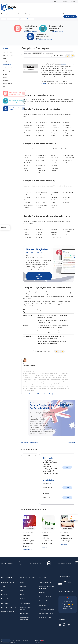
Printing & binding (8, 68)
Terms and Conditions (47, 609)
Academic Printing (41, 14)
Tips (4, 87)
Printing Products (28, 577)
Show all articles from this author (40, 394)
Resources (67, 14)
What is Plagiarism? (8, 611)
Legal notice (43, 605)
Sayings (5, 74)
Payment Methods (45, 597)
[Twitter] (69, 624)
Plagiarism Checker (8, 582)
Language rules (7, 65)
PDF (22, 590)
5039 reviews (68, 607)
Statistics (5, 80)
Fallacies (5, 61)
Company (43, 577)
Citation (5, 58)
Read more (26, 549)
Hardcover (5, 603)
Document (24, 586)
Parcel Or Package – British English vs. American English (29, 541)
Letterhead (24, 599)
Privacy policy (44, 601)
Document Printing (24, 14)
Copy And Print (25, 613)
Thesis (3, 586)
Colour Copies (25, 603)
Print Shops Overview (9, 607)
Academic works (7, 52)
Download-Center (45, 618)
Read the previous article (30, 442)
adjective (64, 64)
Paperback (5, 599)
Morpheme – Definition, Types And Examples (67, 538)
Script (22, 595)
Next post (71, 442)
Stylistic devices (7, 84)
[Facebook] (60, 624)
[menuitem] (5, 641)
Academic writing (8, 55)
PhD (3, 590)
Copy (67, 467)
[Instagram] (64, 624)
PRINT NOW (70, 17)
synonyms (44, 83)
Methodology (6, 71)
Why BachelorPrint (46, 582)
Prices (22, 582)
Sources (5, 77)
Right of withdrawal (46, 613)
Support (74, 1)
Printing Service (8, 577)
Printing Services (7, 14)
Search (56, 1)
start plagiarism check (39, 276)
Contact (66, 1)
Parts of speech (67, 528)
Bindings (55, 14)
